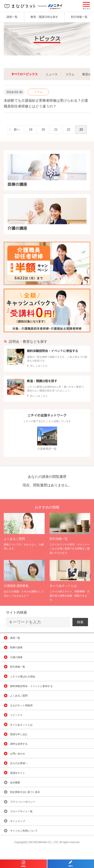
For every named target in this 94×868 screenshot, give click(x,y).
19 (31, 130)
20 (43, 130)
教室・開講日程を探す (44, 17)
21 (56, 130)
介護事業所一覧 (47, 438)
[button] (86, 6)
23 (81, 130)
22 (69, 130)
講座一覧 (12, 17)
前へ (17, 130)
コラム (70, 74)
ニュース (52, 74)
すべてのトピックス (24, 74)
